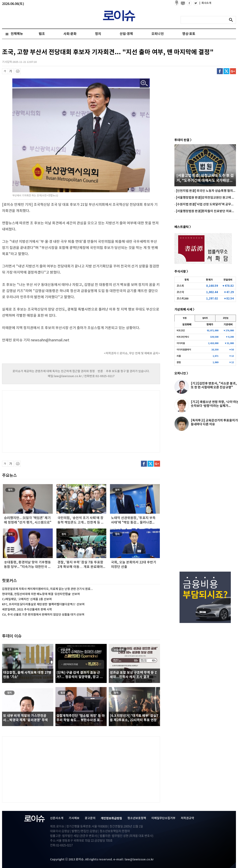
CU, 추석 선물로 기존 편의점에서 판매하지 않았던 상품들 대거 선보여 (43, 615)
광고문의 (90, 818)
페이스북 (220, 71)
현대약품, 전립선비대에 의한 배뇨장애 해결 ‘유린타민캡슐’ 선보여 (41, 594)
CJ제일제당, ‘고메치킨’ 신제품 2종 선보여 (27, 599)
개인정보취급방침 (111, 818)
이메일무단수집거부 (163, 818)
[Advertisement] (43, 421)
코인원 (226, 318)
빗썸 (185, 318)
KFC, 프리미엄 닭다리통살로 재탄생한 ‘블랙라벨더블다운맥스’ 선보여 (43, 604)
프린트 (18, 71)
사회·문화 (70, 34)
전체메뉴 (17, 34)
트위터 (226, 71)
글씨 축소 (5, 71)
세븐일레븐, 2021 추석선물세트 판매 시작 (27, 610)
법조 (42, 34)
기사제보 (74, 818)
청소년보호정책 (137, 818)
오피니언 (158, 34)
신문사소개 (57, 818)
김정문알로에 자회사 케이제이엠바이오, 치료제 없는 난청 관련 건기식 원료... (47, 589)
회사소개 (205, 3)
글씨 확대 (11, 71)
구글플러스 (233, 71)
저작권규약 (187, 818)
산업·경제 (126, 34)
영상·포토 (189, 34)
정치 (98, 34)
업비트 (205, 318)
